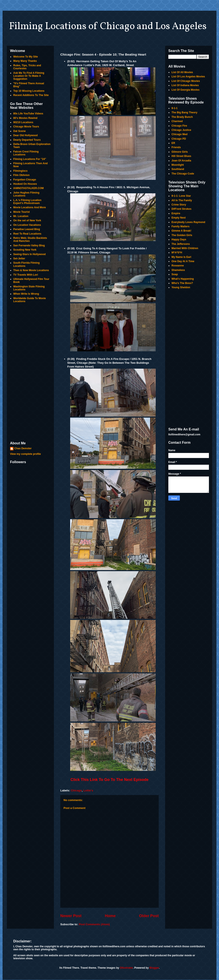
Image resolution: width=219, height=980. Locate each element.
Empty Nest (179, 218)
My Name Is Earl (181, 257)
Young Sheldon (181, 287)
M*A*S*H (177, 253)
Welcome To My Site (26, 57)
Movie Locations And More (30, 207)
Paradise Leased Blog (27, 229)
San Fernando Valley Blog (29, 245)
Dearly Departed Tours (27, 140)
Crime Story (179, 205)
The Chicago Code (183, 174)
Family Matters (181, 226)
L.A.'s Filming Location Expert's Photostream (27, 202)
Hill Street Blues (181, 156)
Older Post (149, 916)
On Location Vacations (27, 225)
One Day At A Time (183, 261)
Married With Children (185, 248)
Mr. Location (21, 216)
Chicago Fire (179, 126)
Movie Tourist (21, 212)
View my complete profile (25, 454)
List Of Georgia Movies (186, 90)
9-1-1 (175, 108)
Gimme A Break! (181, 231)
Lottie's (88, 790)
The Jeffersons (181, 244)
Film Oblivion (21, 175)
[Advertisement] (30, 372)
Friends (176, 147)
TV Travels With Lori (26, 275)
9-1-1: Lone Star (181, 196)
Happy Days (179, 239)
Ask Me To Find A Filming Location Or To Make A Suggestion (29, 76)
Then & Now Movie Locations (31, 270)
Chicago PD (179, 139)
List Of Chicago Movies (186, 81)
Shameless (178, 270)
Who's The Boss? (182, 283)
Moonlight (178, 165)
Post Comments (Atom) (94, 924)
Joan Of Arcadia (181, 161)
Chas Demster (23, 448)
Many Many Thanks (25, 61)
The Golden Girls (182, 235)
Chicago (76, 790)
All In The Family (182, 200)
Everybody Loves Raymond (188, 222)
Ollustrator (126, 968)
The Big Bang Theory (184, 112)
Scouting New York (25, 250)
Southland (178, 169)
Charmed (177, 121)
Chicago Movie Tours (26, 127)
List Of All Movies (182, 72)
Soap (175, 274)
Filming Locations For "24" (30, 159)
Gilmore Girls (180, 152)
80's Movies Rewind (25, 118)
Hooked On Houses (25, 184)
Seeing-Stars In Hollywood (29, 254)
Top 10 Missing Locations (29, 91)
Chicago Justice (181, 130)
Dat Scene (19, 131)
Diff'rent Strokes (181, 209)
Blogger (154, 968)
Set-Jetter (19, 259)
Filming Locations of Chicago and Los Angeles (108, 27)
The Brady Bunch (182, 117)
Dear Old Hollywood (25, 135)
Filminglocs (20, 171)
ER (173, 143)
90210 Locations (23, 122)
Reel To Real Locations (27, 234)
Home (110, 916)
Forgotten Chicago (25, 180)
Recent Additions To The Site (31, 95)
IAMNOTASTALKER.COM (28, 188)
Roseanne (178, 266)
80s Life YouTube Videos (28, 114)
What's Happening (183, 279)
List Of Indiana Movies (185, 85)
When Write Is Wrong (26, 294)
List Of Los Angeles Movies (188, 77)
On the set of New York (27, 220)
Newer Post (71, 916)
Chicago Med (180, 134)
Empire (176, 213)
